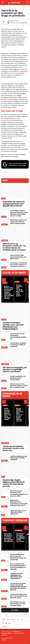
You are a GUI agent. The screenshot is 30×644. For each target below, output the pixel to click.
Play (8, 620)
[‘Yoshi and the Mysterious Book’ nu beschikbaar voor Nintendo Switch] (5, 595)
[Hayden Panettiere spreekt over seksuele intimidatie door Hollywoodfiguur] (15, 313)
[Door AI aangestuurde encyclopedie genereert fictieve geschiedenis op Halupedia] (5, 564)
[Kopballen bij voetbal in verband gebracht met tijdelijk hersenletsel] (15, 192)
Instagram (5, 506)
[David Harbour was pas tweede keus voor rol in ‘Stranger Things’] (5, 602)
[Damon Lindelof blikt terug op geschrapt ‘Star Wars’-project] (5, 256)
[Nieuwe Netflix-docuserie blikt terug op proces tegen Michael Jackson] (20, 403)
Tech (3, 497)
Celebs (4, 217)
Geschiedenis (6, 591)
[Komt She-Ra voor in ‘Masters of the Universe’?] (5, 511)
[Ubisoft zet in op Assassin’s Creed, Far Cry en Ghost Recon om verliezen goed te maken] (15, 234)
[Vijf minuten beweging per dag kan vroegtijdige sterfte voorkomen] (15, 357)
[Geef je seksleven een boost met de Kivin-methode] (5, 456)
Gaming (4, 599)
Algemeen (5, 240)
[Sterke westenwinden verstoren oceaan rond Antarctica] (15, 436)
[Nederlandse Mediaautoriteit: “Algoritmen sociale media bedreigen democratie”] (5, 501)
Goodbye (4, 635)
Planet (13, 620)
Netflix (17, 405)
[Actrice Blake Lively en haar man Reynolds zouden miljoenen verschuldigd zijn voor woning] (5, 211)
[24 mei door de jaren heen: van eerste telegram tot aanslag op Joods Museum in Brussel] (5, 583)
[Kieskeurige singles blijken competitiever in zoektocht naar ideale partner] (15, 470)
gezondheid (5, 347)
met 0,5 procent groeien (17, 73)
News (3, 198)
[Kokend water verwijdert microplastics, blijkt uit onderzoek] (5, 344)
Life (3, 477)
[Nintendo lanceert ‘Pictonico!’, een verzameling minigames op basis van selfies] (5, 491)
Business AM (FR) (19, 633)
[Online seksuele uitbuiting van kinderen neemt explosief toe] (5, 574)
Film (3, 515)
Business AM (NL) (7, 633)
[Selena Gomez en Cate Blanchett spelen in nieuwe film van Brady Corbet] (5, 384)
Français (4, 627)
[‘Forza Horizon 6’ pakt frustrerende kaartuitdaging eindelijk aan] (5, 334)
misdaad (4, 580)
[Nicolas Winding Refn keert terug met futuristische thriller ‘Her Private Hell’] (5, 555)
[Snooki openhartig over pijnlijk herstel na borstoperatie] (5, 377)
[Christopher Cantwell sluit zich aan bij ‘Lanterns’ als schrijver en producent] (5, 263)
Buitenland (5, 224)
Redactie (15, 21)
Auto (3, 340)
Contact (4, 640)
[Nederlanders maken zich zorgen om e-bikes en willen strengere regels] (5, 220)
